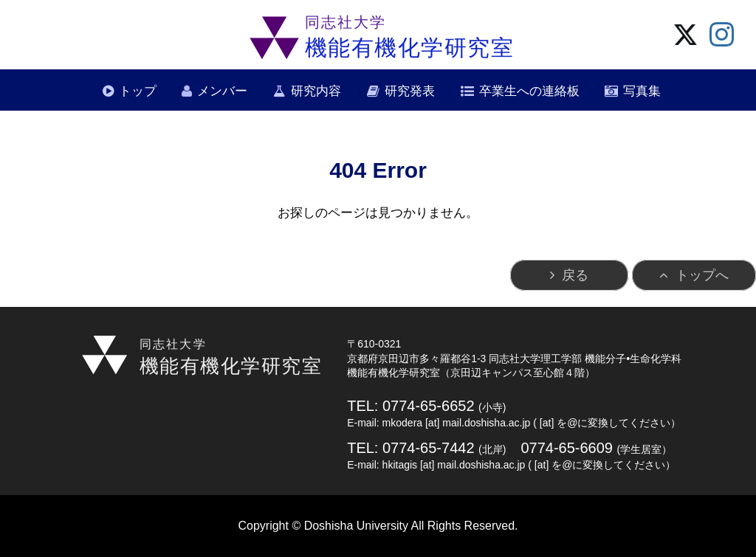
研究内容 (316, 91)
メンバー (222, 91)
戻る (575, 275)
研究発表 (410, 91)
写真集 (642, 91)
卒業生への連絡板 (529, 91)
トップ (138, 91)
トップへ (702, 275)
